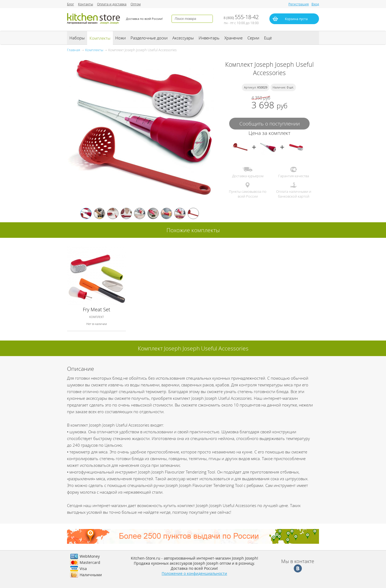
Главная (74, 50)
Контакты (86, 4)
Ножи (120, 38)
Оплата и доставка (112, 4)
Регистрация (299, 4)
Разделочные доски (149, 38)
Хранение (233, 38)
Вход (315, 4)
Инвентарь (209, 38)
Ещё (268, 38)
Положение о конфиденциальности (194, 573)
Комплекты (100, 38)
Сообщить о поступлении (270, 123)
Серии (253, 38)
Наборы (77, 38)
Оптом (136, 4)
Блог (70, 4)
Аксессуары (183, 38)
